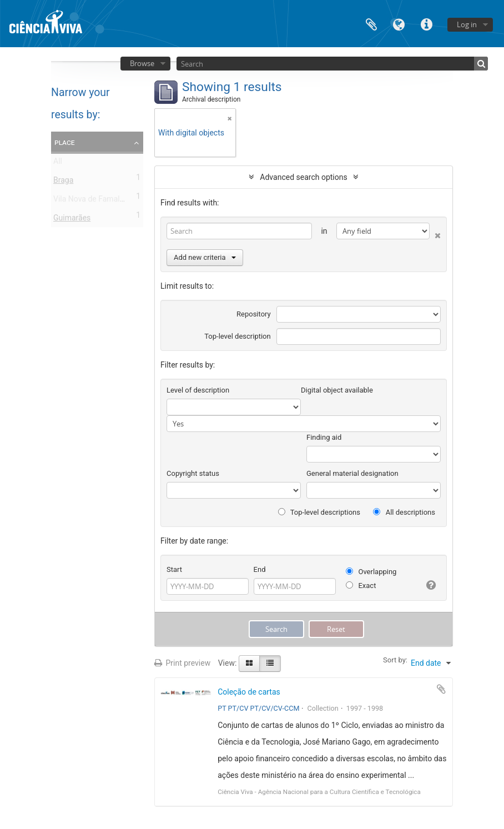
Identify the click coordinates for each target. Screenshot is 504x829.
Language (399, 24)
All (58, 163)
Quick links (427, 24)
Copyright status (193, 473)
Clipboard (371, 24)
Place (65, 142)
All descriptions (404, 512)
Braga (63, 182)
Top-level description (238, 336)
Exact (361, 586)
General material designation (352, 473)
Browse (142, 63)
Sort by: (395, 660)
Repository (254, 314)
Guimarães (72, 220)
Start (174, 569)
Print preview (182, 663)
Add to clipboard (441, 689)
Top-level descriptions (319, 512)
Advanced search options (303, 177)
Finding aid (324, 437)
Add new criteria (205, 257)
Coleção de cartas (249, 692)
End (260, 569)
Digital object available (337, 390)
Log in (467, 24)
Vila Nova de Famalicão (94, 201)
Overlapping (371, 572)
